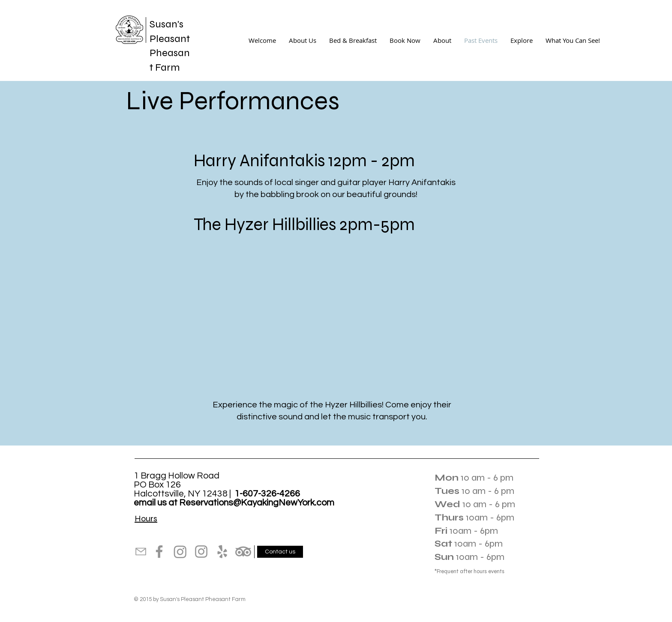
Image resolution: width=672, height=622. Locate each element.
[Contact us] (280, 552)
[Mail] (141, 552)
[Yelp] (222, 552)
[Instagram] (180, 552)
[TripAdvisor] (243, 552)
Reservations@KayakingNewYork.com (257, 503)
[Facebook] (159, 552)
